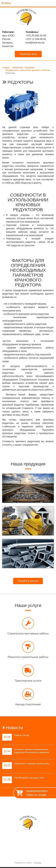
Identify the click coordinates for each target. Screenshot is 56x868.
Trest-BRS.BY (20, 855)
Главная (9, 804)
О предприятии (24, 804)
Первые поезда (22, 735)
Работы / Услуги (43, 804)
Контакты (40, 807)
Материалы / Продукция (19, 807)
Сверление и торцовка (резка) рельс (32, 764)
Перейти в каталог (28, 581)
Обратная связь (28, 54)
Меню (6, 3)
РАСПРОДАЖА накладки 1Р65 (29, 778)
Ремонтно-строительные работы (28, 657)
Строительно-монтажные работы (28, 634)
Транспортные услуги (28, 681)
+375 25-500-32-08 (36, 36)
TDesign (37, 863)
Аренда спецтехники (28, 704)
